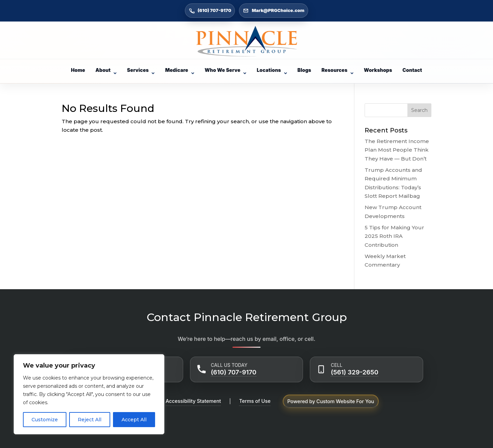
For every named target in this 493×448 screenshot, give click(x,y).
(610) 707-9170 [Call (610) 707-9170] (210, 11)
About (106, 70)
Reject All (90, 420)
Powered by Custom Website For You (331, 401)
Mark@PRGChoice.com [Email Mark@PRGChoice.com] (274, 11)
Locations (272, 70)
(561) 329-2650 (355, 372)
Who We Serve (226, 70)
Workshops (378, 70)
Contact (412, 70)
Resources (338, 70)
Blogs (304, 70)
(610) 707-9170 (234, 372)
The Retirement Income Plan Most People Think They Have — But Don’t (397, 150)
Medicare (180, 70)
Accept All (134, 420)
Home (78, 70)
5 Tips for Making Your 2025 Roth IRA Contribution (394, 236)
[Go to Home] (246, 41)
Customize (45, 420)
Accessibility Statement (193, 401)
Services (141, 70)
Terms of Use (255, 401)
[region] (89, 394)
